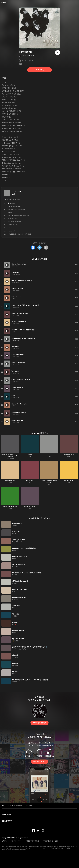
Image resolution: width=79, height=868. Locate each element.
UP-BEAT (33, 56)
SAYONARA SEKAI (14, 225)
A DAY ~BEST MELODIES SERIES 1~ (49, 482)
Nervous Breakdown (14, 206)
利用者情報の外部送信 (33, 841)
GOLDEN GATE (69, 481)
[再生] (58, 53)
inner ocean (17, 192)
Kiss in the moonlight (14, 222)
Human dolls (12, 231)
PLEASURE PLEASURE (10, 507)
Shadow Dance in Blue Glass (17, 209)
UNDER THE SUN (10, 481)
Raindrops (11, 228)
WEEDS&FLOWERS (30, 507)
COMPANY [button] (7, 821)
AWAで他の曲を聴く (39, 723)
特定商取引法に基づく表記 (50, 841)
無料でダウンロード (39, 762)
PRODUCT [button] (6, 814)
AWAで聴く (39, 70)
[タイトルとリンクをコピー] (46, 248)
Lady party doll (12, 219)
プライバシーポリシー (17, 841)
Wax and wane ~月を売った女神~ (18, 216)
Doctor (10, 212)
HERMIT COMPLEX (69, 455)
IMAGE (30, 455)
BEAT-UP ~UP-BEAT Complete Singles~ (10, 456)
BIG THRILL (30, 481)
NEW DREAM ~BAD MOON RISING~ (20, 234)
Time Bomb (29, 806)
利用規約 (4, 841)
